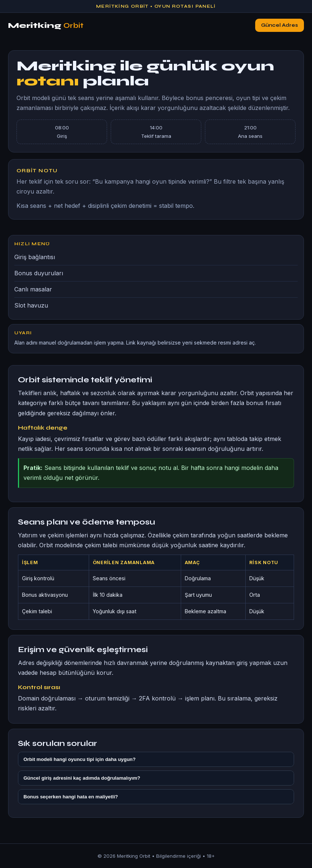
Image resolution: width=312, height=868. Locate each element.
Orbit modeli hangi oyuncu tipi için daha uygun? (80, 759)
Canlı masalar (33, 289)
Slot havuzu (31, 305)
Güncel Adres (280, 25)
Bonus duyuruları (39, 273)
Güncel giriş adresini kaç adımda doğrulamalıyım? (82, 778)
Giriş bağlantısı (35, 257)
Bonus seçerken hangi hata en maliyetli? (71, 797)
